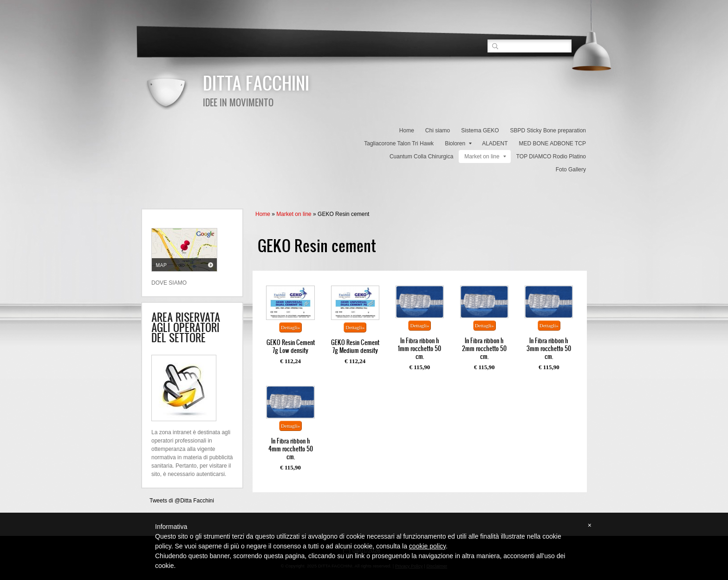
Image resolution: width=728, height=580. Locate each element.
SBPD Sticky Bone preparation (548, 130)
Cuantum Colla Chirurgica (421, 156)
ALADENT (495, 143)
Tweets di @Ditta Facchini (182, 501)
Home (407, 130)
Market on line (485, 156)
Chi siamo (438, 130)
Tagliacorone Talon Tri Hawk (399, 143)
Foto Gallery (571, 169)
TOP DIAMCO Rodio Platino (551, 156)
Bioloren (458, 143)
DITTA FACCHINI (256, 83)
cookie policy (427, 546)
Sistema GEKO (480, 130)
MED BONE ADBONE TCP (552, 143)
